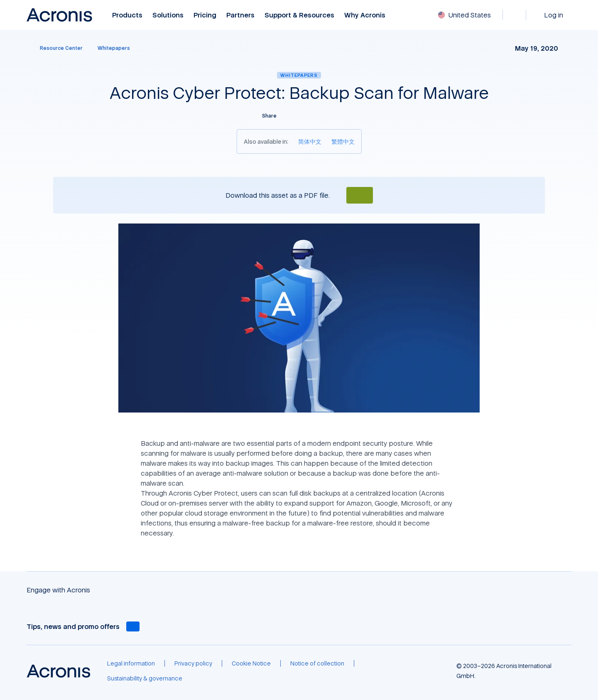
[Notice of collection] (317, 663)
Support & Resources (299, 15)
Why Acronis (365, 15)
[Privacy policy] (193, 663)
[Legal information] (131, 663)
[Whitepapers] (114, 48)
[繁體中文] (343, 141)
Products (127, 15)
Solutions (168, 15)
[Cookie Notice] (251, 663)
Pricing (205, 15)
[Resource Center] (56, 48)
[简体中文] (310, 141)
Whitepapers (299, 75)
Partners (240, 15)
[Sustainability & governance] (145, 678)
